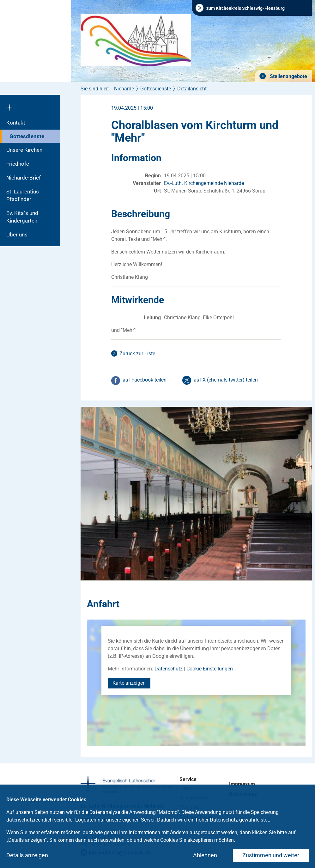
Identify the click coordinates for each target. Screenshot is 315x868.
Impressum (242, 784)
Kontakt (16, 123)
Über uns (17, 235)
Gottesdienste (27, 136)
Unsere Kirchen (24, 150)
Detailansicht (192, 89)
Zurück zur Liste (137, 354)
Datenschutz (169, 669)
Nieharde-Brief (24, 178)
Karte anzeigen (129, 683)
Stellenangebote (288, 76)
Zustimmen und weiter (271, 855)
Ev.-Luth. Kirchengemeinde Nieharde (204, 183)
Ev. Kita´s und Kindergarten (22, 217)
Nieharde (124, 89)
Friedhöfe (18, 164)
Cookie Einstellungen (210, 669)
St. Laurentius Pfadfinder (23, 195)
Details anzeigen (27, 855)
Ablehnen (205, 855)
